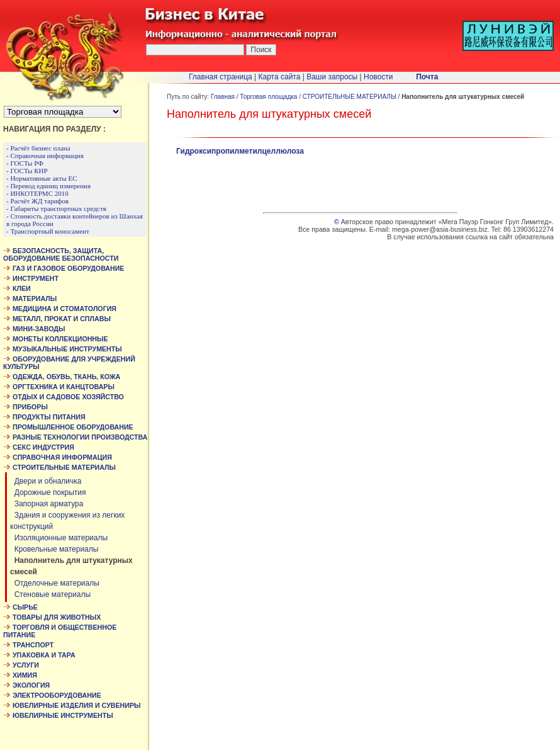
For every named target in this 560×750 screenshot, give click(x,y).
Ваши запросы (332, 77)
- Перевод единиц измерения (48, 186)
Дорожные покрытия (48, 492)
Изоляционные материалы (59, 538)
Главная (223, 97)
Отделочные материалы (55, 583)
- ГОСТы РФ (25, 163)
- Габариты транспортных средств (56, 208)
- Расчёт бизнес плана (38, 148)
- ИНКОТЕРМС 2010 (37, 193)
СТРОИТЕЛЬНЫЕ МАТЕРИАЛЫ (350, 97)
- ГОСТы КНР (27, 171)
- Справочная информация (45, 156)
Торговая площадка (268, 97)
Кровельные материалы (54, 549)
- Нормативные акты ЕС (42, 178)
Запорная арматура (47, 504)
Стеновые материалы (50, 594)
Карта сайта (280, 77)
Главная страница (221, 77)
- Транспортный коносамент (48, 231)
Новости (378, 77)
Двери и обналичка (46, 481)
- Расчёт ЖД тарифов (37, 201)
